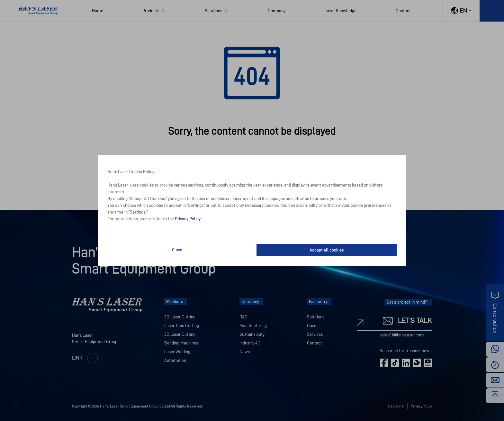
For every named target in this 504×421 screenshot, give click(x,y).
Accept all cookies (327, 250)
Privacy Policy (188, 219)
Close (177, 250)
